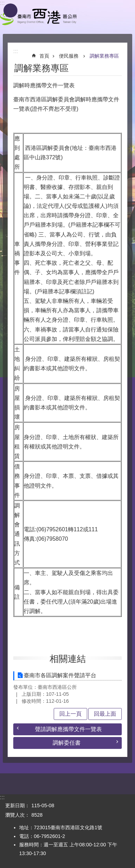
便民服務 (69, 56)
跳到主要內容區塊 (4, 4)
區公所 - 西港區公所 (38, 17)
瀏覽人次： (17, 815)
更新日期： (17, 805)
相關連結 (68, 659)
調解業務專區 (104, 56)
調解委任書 (67, 743)
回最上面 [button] (105, 714)
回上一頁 (70, 714)
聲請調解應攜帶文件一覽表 (68, 729)
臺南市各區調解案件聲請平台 (60, 675)
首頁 (44, 56)
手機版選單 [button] (10, 10)
